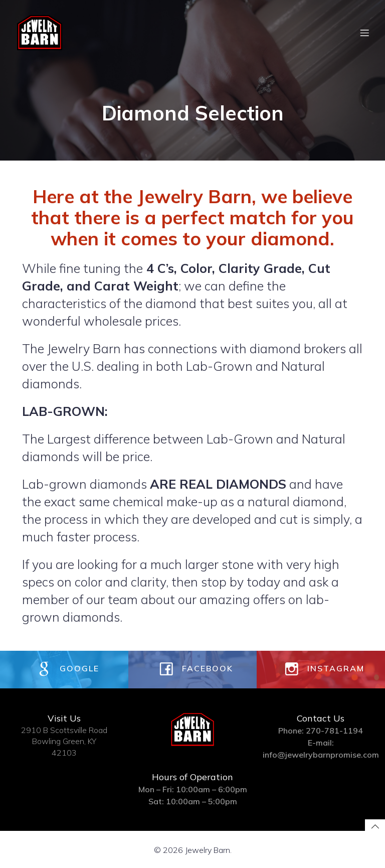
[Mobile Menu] (364, 33)
